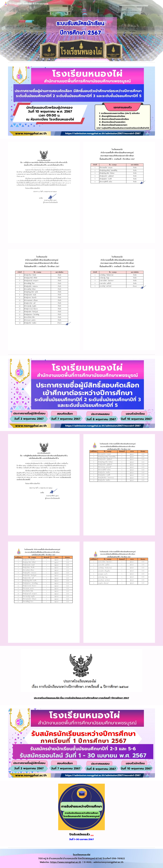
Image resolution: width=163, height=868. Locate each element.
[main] (81, 697)
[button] (160, 4)
